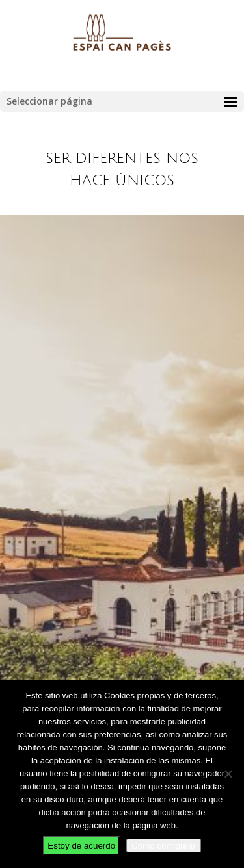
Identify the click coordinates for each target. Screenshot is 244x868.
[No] (228, 774)
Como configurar (164, 846)
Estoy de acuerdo (81, 846)
